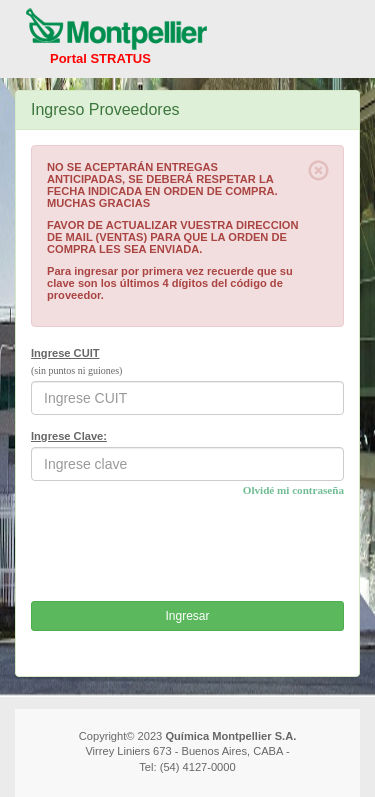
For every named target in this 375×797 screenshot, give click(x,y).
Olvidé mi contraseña (293, 490)
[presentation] (183, 547)
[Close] (318, 171)
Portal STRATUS (100, 58)
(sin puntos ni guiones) (76, 370)
